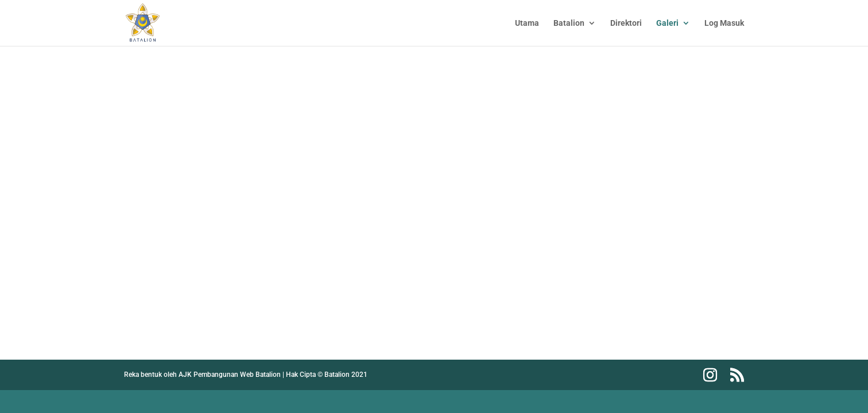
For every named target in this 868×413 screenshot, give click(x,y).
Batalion (569, 23)
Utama (527, 23)
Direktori (626, 23)
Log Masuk (724, 23)
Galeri (667, 23)
